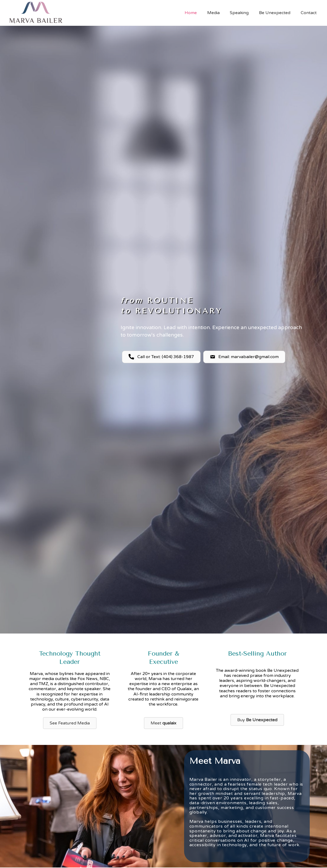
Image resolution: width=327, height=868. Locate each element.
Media (220, 13)
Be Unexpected (277, 13)
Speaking (244, 13)
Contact (309, 13)
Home (199, 13)
